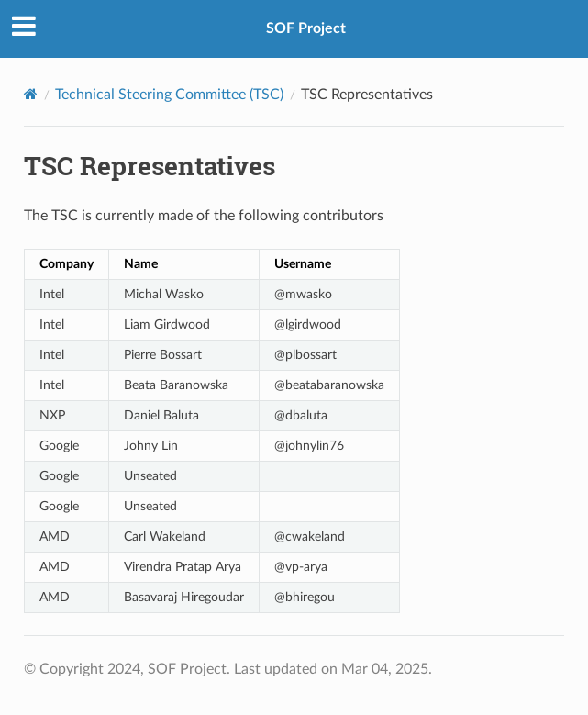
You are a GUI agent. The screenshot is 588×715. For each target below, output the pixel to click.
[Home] (31, 94)
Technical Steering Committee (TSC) (169, 95)
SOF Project (306, 28)
